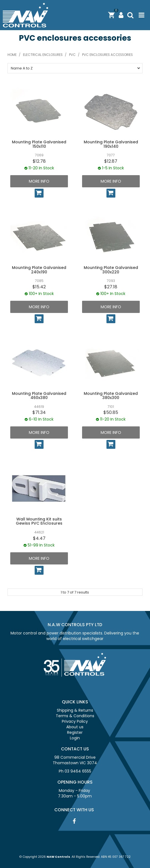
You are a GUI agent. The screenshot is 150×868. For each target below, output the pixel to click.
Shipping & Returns (75, 710)
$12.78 (39, 161)
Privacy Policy (75, 721)
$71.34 (39, 412)
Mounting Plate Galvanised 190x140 (111, 144)
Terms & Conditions (75, 716)
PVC (72, 55)
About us (75, 727)
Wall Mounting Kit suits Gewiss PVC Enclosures (39, 521)
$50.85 (111, 412)
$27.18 (111, 287)
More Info (39, 181)
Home (12, 55)
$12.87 (111, 161)
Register (75, 732)
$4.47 (39, 538)
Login (75, 738)
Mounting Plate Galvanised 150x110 (39, 144)
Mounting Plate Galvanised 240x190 (39, 270)
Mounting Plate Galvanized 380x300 (111, 396)
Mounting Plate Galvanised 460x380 (39, 396)
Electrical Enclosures (43, 55)
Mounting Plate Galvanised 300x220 (111, 270)
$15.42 (39, 287)
